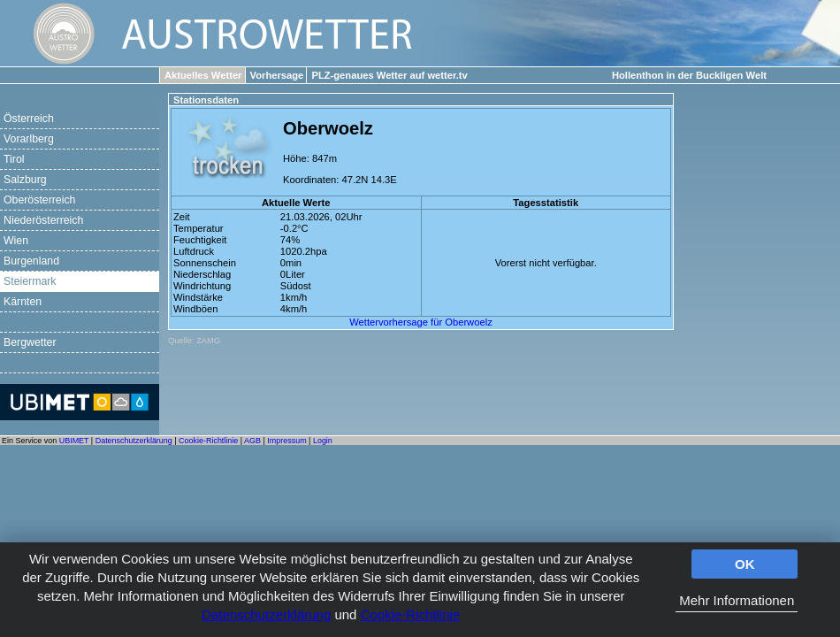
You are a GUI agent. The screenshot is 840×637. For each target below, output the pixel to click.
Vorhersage (277, 75)
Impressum (286, 441)
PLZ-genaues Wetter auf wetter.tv (389, 75)
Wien (16, 241)
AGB (252, 441)
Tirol (14, 159)
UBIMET (74, 441)
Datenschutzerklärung (266, 614)
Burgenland (31, 261)
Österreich (29, 119)
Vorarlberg (29, 139)
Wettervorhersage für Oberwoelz (420, 322)
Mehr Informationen (737, 600)
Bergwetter (30, 342)
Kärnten (23, 302)
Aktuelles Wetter (203, 75)
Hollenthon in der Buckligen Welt (689, 75)
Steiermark (30, 281)
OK (745, 564)
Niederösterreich (43, 220)
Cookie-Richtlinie (411, 614)
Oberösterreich (39, 200)
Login (323, 441)
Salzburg (25, 180)
